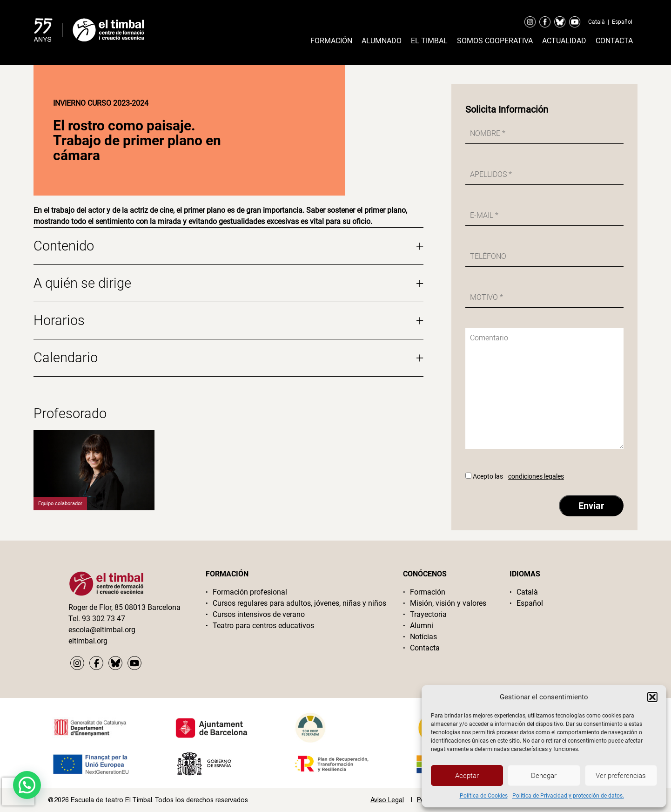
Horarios (228, 321)
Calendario (228, 358)
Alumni (422, 626)
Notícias (423, 637)
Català (597, 22)
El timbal (429, 41)
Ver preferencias (621, 776)
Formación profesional (250, 592)
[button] (652, 697)
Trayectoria (428, 614)
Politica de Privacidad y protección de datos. (568, 796)
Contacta (614, 41)
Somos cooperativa (495, 41)
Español (622, 22)
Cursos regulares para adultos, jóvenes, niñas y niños (299, 603)
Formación (331, 41)
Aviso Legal (387, 800)
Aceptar (467, 776)
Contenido (228, 246)
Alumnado (382, 41)
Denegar (544, 776)
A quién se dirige (228, 283)
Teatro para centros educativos (263, 626)
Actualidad (564, 41)
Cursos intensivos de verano (259, 614)
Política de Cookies (484, 796)
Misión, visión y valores (448, 603)
